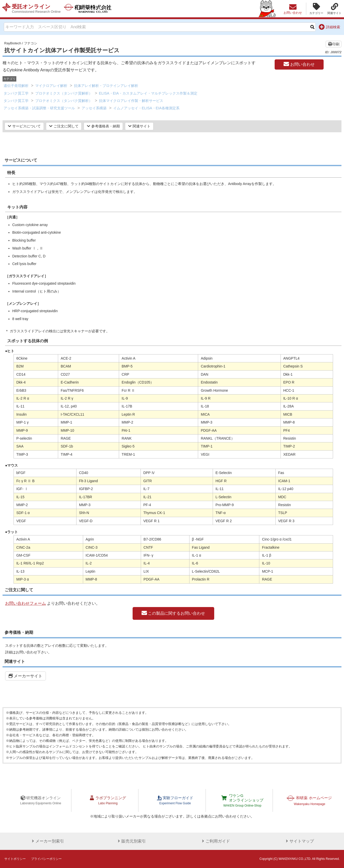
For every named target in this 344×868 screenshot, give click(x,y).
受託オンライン (37, 9)
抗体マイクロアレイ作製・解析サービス (131, 101)
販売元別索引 (130, 841)
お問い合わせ (299, 64)
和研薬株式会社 (93, 9)
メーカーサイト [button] (26, 676)
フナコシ (31, 43)
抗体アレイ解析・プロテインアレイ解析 (106, 86)
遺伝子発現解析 (16, 86)
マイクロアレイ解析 (51, 86)
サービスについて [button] (24, 126)
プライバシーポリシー (46, 859)
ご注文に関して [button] (64, 126)
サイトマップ (298, 841)
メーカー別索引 (46, 841)
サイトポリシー (15, 859)
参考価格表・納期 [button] (103, 126)
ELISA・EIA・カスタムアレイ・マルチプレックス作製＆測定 (148, 93)
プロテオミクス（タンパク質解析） (64, 93)
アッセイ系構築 (94, 108)
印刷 (334, 44)
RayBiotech (13, 43)
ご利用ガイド (214, 841)
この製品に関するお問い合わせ (173, 613)
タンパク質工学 (16, 93)
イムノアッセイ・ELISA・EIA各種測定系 (146, 108)
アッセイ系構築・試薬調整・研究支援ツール (39, 108)
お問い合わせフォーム (26, 603)
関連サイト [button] (139, 126)
